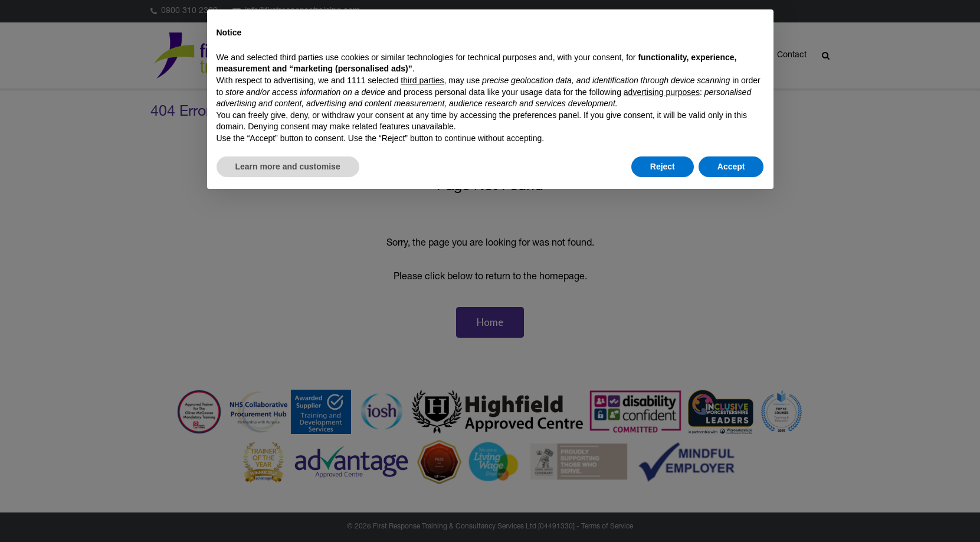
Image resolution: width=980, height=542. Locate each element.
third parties (422, 80)
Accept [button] (731, 166)
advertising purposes (662, 92)
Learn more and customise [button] (288, 166)
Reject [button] (663, 166)
